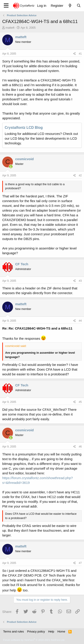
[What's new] (70, 6)
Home (61, 631)
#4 (80, 321)
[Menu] (6, 6)
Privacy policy (36, 631)
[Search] (79, 6)
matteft (10, 28)
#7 (80, 563)
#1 (80, 54)
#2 (80, 175)
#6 (80, 447)
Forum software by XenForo (34, 640)
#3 (80, 281)
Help (51, 631)
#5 (80, 402)
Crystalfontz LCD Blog (24, 128)
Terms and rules (13, 631)
